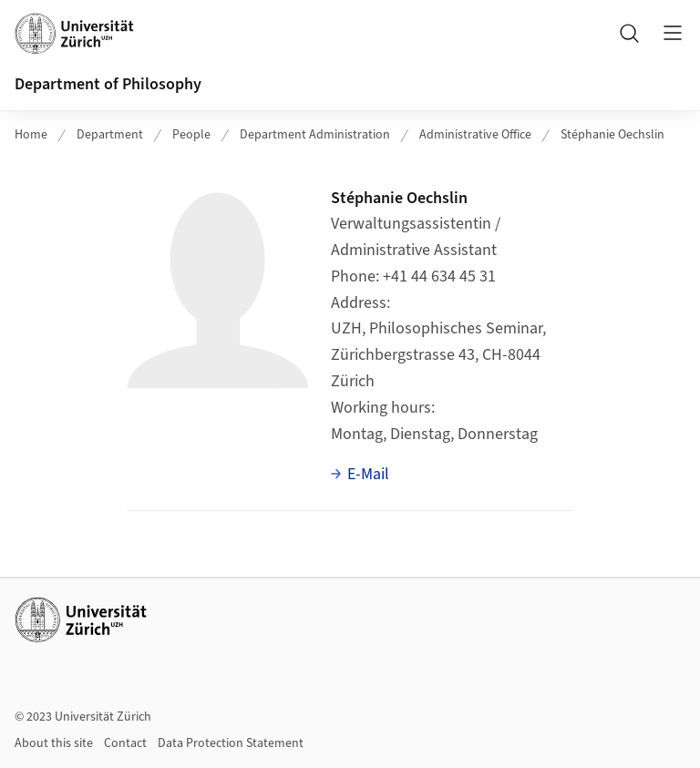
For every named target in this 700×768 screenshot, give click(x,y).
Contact (125, 743)
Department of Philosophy (108, 84)
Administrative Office (475, 135)
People (191, 135)
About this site (54, 743)
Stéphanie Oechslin (612, 135)
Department (110, 135)
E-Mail (368, 474)
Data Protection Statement (231, 743)
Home (31, 135)
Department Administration (315, 135)
